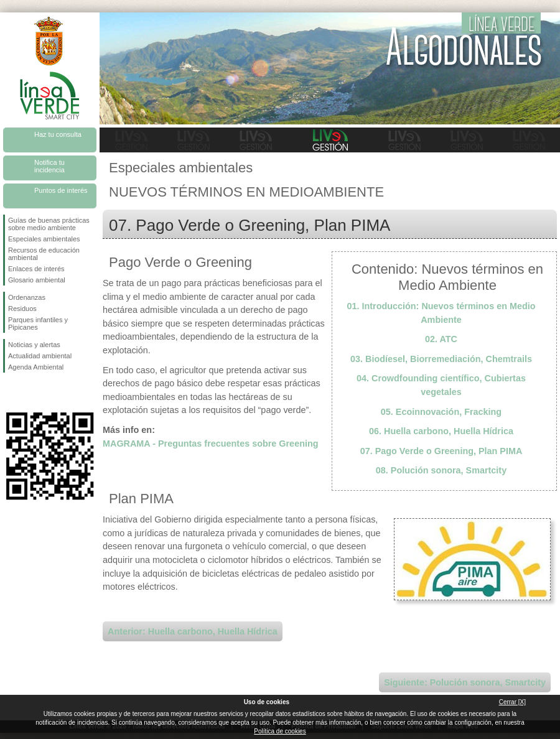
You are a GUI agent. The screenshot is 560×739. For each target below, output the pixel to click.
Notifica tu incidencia (49, 166)
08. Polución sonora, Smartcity (441, 470)
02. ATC (441, 339)
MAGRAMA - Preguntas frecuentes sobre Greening (211, 444)
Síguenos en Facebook (11, 393)
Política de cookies (280, 731)
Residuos (22, 309)
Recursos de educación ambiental (44, 254)
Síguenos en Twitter (31, 393)
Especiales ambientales (44, 239)
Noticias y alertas (34, 345)
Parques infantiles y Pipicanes (38, 323)
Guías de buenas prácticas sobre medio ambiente (49, 224)
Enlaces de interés (36, 269)
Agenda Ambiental (36, 367)
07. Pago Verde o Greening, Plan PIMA (441, 451)
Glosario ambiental (37, 280)
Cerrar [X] (512, 702)
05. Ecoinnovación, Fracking (441, 412)
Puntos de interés (61, 190)
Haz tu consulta (58, 134)
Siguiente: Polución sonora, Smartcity (465, 682)
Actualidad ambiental (40, 356)
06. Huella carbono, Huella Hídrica (441, 431)
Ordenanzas (27, 297)
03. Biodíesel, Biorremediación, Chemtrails (441, 359)
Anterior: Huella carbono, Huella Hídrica (193, 631)
